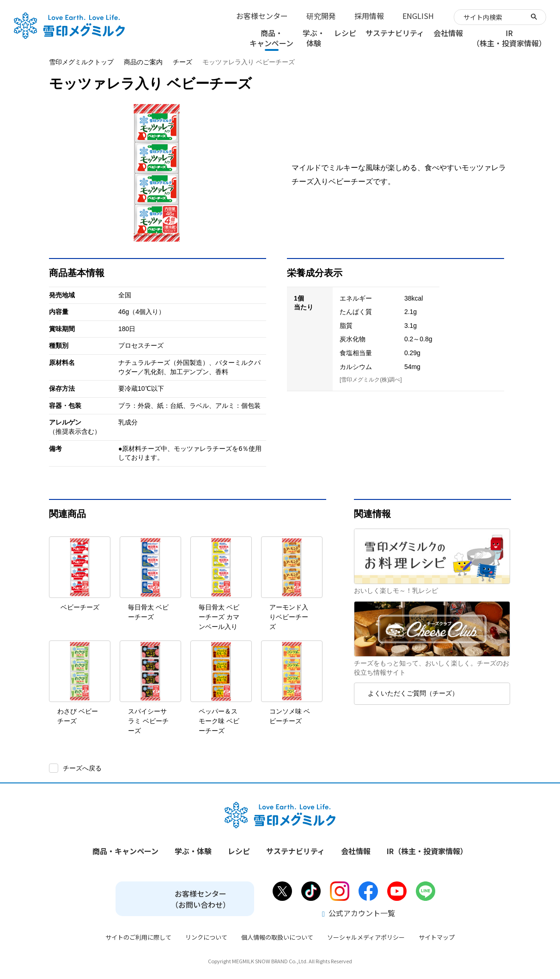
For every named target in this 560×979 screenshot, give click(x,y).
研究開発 (321, 16)
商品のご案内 (143, 62)
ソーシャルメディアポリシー (366, 937)
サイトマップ (437, 937)
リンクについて (206, 937)
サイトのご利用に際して (138, 937)
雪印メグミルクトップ (81, 62)
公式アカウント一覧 (359, 913)
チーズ (183, 62)
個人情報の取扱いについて (277, 937)
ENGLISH (418, 16)
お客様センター (262, 16)
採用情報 (369, 16)
